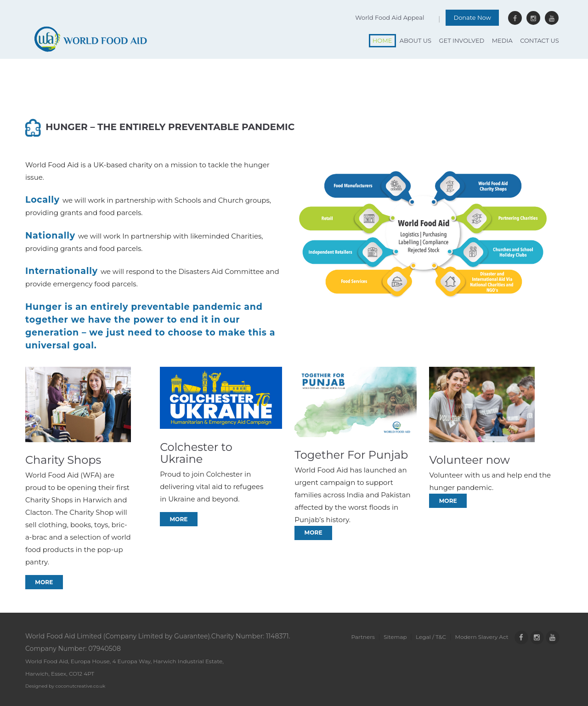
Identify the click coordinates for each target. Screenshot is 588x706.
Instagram (533, 18)
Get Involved (461, 40)
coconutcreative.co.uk (81, 686)
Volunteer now (469, 460)
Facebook (515, 18)
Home (382, 40)
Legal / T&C (431, 637)
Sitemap (395, 637)
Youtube (552, 18)
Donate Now (472, 17)
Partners (363, 637)
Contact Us (540, 40)
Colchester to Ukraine (196, 453)
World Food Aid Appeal (390, 17)
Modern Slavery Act (482, 637)
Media (502, 40)
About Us (416, 40)
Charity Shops (63, 460)
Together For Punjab (351, 455)
